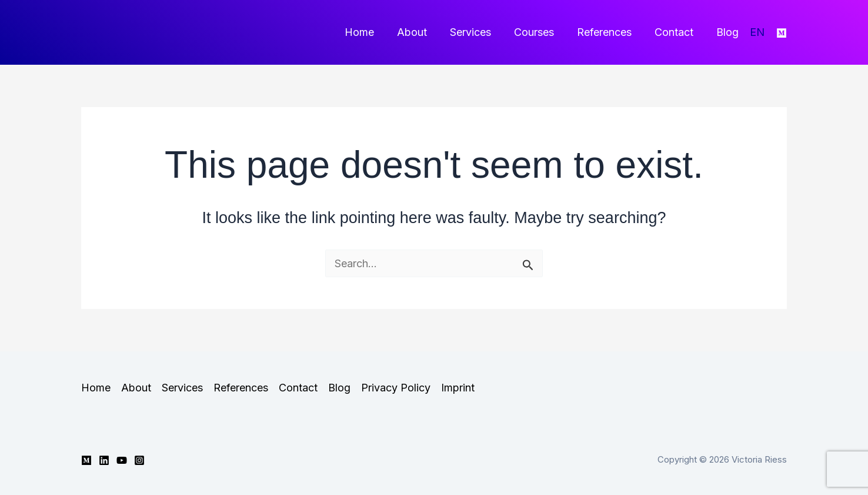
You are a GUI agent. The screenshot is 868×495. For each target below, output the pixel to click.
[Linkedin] (104, 460)
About (421, 32)
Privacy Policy (396, 388)
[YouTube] (122, 460)
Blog (728, 32)
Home (370, 32)
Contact (676, 32)
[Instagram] (139, 460)
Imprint (458, 388)
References (608, 32)
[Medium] (782, 33)
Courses (540, 32)
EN (757, 32)
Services (478, 32)
